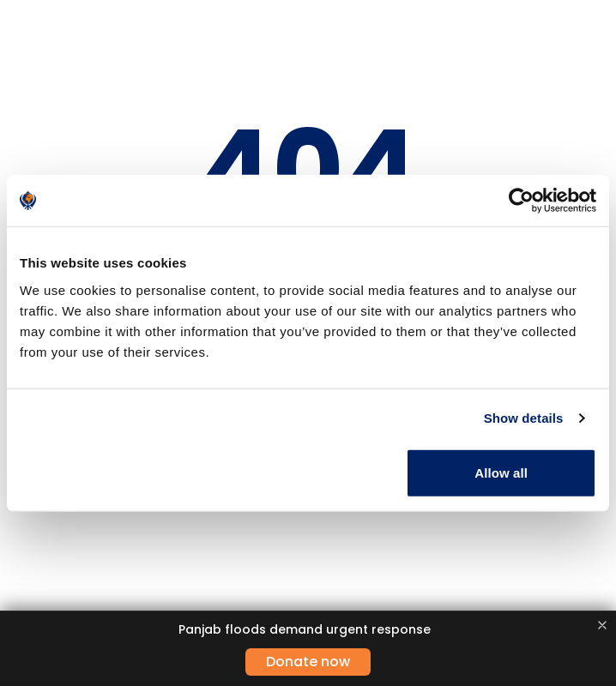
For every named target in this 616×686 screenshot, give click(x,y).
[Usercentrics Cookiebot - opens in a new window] (521, 201)
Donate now (308, 662)
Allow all (501, 472)
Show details (524, 418)
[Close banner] (602, 625)
